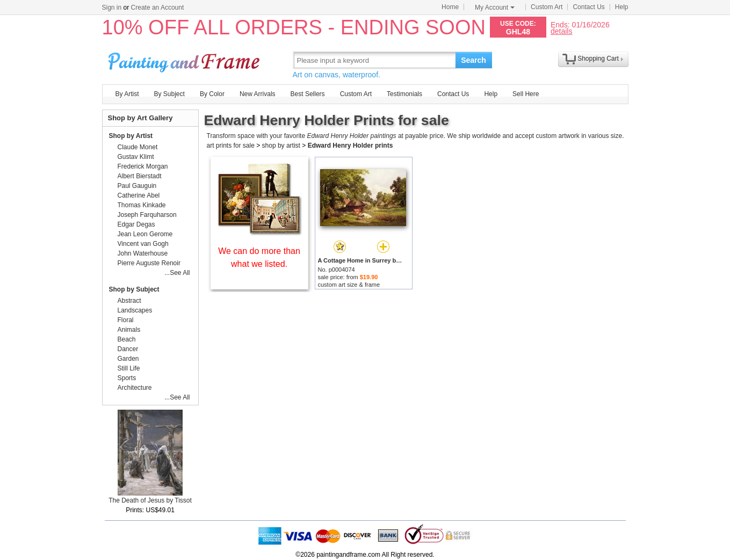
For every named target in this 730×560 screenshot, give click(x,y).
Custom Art (547, 7)
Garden (128, 359)
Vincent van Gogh (143, 244)
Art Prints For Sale (185, 60)
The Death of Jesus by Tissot (150, 500)
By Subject (169, 94)
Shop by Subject (134, 289)
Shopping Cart (598, 59)
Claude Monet (138, 147)
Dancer (128, 349)
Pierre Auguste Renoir (149, 263)
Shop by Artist (131, 136)
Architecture (135, 388)
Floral (126, 320)
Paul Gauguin (137, 186)
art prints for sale (231, 146)
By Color (212, 94)
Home (450, 7)
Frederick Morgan (143, 166)
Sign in (112, 8)
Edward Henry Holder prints (350, 146)
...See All (177, 273)
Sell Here (526, 94)
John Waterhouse (143, 253)
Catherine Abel (139, 195)
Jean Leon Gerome (145, 234)
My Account (495, 8)
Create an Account (158, 8)
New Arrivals (258, 94)
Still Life (129, 368)
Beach (127, 339)
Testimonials (404, 94)
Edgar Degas (136, 224)
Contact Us (588, 7)
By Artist (127, 94)
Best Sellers (308, 94)
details (561, 31)
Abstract (129, 301)
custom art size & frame (349, 285)
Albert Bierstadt (140, 176)
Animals (129, 330)
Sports (127, 378)
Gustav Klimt (136, 157)
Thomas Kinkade (142, 205)
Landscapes (135, 310)
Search (474, 60)
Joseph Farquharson (147, 215)
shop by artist (281, 146)
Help (622, 7)
